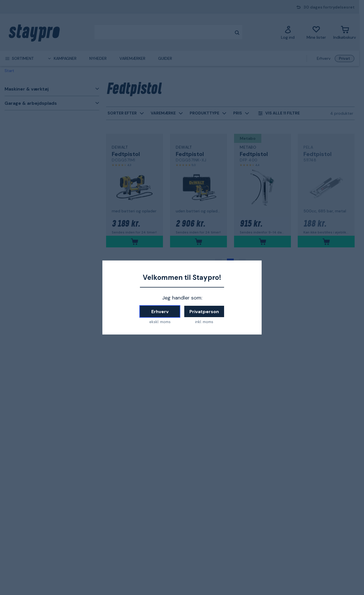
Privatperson (204, 312)
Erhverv (160, 312)
